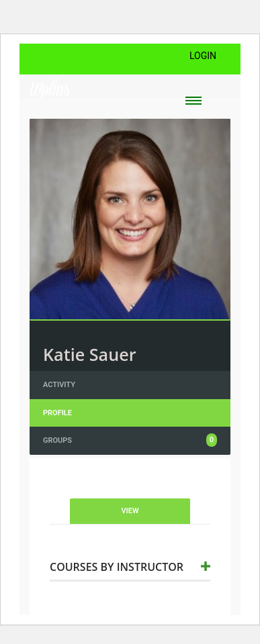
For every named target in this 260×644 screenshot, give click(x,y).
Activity (59, 385)
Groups (130, 440)
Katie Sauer (90, 354)
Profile (57, 413)
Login (203, 56)
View (130, 511)
